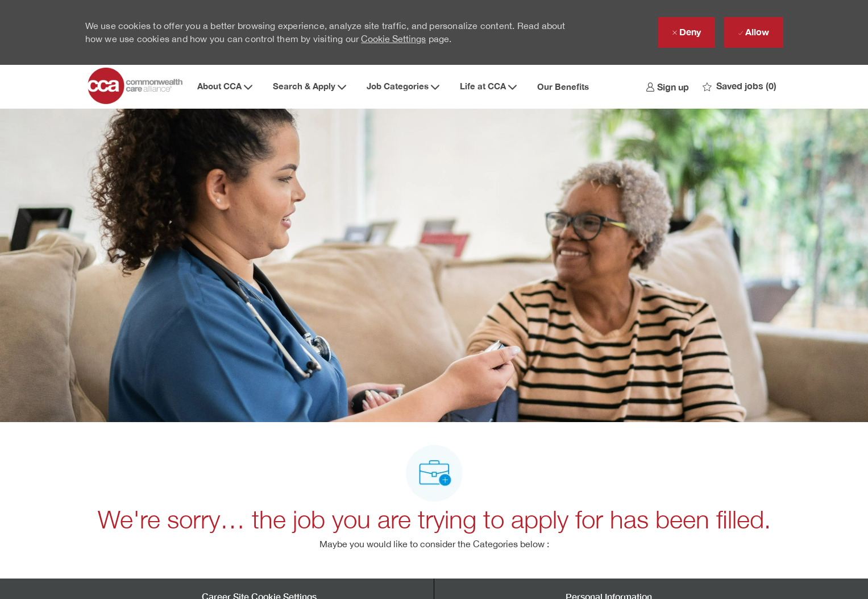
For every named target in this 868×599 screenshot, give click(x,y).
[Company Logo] (136, 86)
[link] (667, 86)
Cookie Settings (393, 39)
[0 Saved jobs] (740, 86)
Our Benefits (563, 87)
